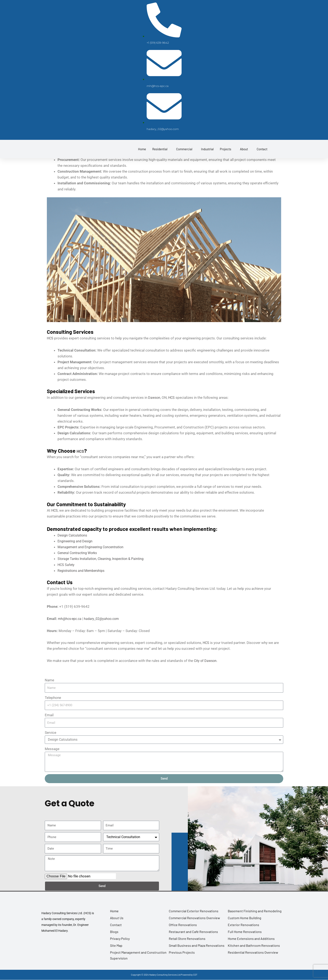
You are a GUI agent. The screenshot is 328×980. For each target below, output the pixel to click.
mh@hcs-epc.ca (71, 618)
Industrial (207, 154)
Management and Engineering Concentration (93, 547)
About (244, 154)
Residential (160, 154)
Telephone (53, 697)
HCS (50, 338)
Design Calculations (73, 535)
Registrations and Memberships (83, 570)
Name (49, 680)
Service (51, 732)
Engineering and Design (76, 541)
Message (52, 748)
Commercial (184, 154)
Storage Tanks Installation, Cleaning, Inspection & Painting (103, 558)
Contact (262, 154)
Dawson (154, 397)
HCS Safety (66, 564)
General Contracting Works (79, 553)
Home (142, 154)
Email (49, 715)
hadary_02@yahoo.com (104, 618)
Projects (225, 154)
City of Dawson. (206, 660)
